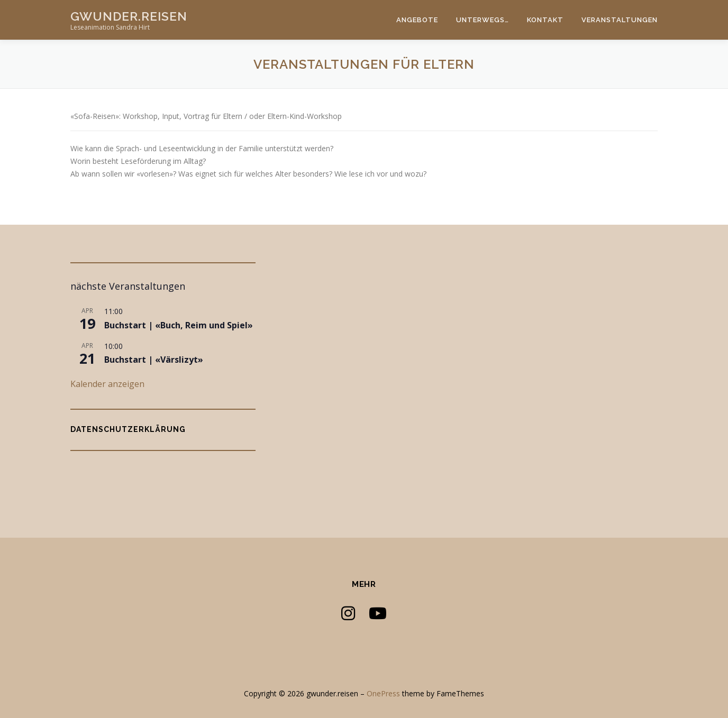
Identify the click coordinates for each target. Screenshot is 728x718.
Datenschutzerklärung (128, 429)
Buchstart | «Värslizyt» (154, 360)
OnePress (383, 693)
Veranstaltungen (620, 20)
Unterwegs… (483, 20)
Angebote (417, 20)
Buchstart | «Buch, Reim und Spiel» (179, 325)
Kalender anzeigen (107, 384)
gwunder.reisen (129, 16)
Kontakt (545, 20)
